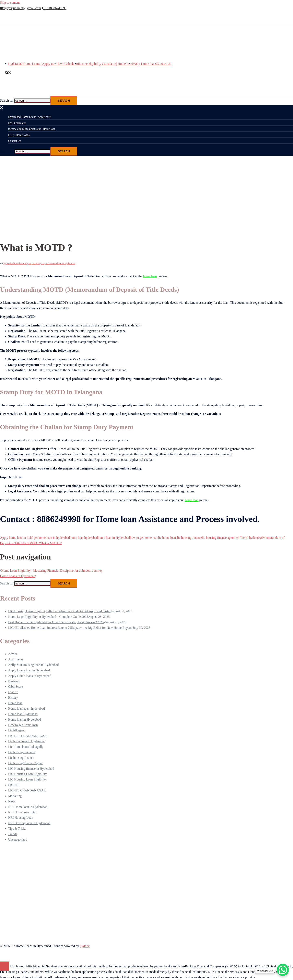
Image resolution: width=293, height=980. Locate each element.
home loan (150, 276)
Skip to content (10, 3)
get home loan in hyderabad (52, 538)
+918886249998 (54, 8)
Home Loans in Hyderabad (18, 576)
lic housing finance (189, 538)
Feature (13, 692)
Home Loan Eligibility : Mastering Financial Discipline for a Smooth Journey (52, 571)
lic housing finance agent (218, 538)
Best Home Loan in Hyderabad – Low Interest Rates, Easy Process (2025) (56, 622)
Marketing (15, 796)
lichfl (238, 538)
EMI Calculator (68, 64)
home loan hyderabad (84, 538)
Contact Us (164, 64)
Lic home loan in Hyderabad (27, 741)
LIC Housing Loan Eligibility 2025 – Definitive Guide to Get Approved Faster (59, 611)
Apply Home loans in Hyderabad (30, 676)
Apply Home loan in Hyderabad (29, 670)
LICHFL (14, 785)
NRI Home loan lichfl (22, 812)
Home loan (15, 703)
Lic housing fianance (22, 752)
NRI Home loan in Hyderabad (28, 807)
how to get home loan (144, 538)
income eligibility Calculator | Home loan (105, 64)
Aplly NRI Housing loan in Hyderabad (33, 665)
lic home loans (168, 538)
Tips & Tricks (17, 829)
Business (14, 681)
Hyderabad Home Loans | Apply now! (33, 64)
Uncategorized (18, 840)
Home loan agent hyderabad (26, 708)
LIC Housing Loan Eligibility (27, 774)
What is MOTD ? (50, 543)
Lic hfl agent (16, 730)
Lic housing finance (21, 758)
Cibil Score (15, 687)
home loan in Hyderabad (114, 538)
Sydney (85, 946)
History (13, 698)
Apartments (16, 659)
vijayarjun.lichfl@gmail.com (20, 8)
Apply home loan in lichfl (17, 538)
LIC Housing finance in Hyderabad (31, 769)
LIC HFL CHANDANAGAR (27, 736)
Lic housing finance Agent (25, 763)
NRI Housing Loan (21, 818)
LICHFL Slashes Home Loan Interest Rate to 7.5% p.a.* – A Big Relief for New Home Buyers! (70, 628)
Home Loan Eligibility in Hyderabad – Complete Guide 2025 (48, 617)
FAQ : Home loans (144, 64)
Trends (13, 834)
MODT (34, 543)
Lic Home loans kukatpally (26, 747)
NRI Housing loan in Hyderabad (29, 823)
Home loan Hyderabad (23, 714)
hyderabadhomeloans (14, 263)
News (12, 801)
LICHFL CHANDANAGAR (27, 790)
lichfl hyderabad (252, 538)
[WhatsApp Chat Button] (283, 970)
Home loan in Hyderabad (63, 263)
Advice (13, 654)
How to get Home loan (23, 725)
